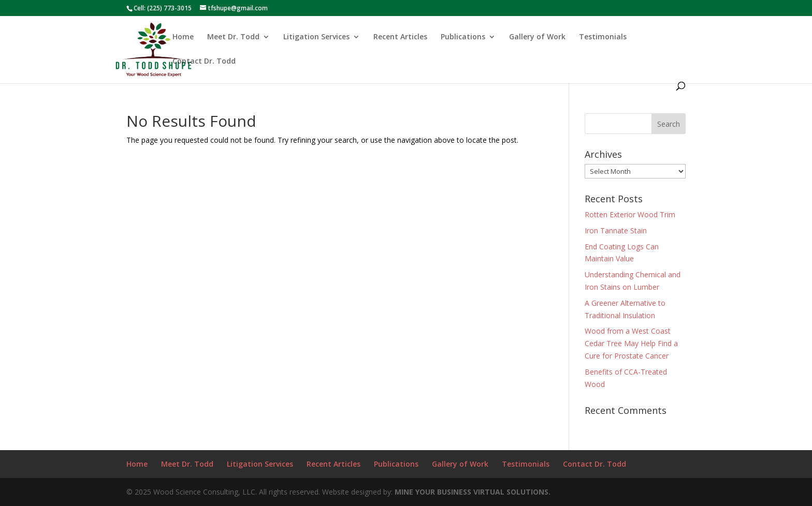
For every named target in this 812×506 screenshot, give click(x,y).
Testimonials (603, 37)
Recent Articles (400, 37)
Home (183, 37)
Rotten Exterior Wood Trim (630, 214)
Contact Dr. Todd (204, 62)
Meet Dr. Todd (233, 37)
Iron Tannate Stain (616, 230)
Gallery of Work (537, 37)
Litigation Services (316, 37)
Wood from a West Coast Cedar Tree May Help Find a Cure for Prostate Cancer (631, 343)
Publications (463, 37)
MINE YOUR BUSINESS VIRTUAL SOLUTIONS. (473, 492)
